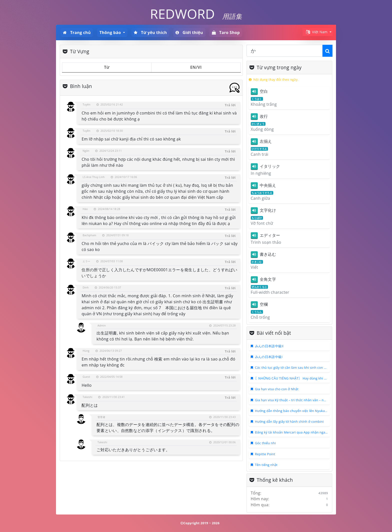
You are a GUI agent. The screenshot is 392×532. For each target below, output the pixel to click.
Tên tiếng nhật (266, 465)
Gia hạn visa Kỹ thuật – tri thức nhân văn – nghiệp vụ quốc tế (302, 400)
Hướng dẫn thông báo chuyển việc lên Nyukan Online (296, 411)
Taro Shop (226, 32)
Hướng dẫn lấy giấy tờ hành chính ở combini (289, 421)
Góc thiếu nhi (265, 443)
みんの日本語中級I (269, 357)
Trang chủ (77, 32)
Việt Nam (316, 32)
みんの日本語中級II (269, 346)
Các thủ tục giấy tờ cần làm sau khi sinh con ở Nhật (295, 367)
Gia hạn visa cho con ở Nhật (277, 389)
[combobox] (284, 51)
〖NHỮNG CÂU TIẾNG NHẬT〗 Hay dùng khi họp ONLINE (299, 378)
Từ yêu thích (150, 32)
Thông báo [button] (111, 32)
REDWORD (182, 14)
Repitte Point (265, 454)
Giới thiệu (189, 32)
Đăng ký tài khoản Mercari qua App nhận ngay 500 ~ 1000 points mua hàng (314, 432)
